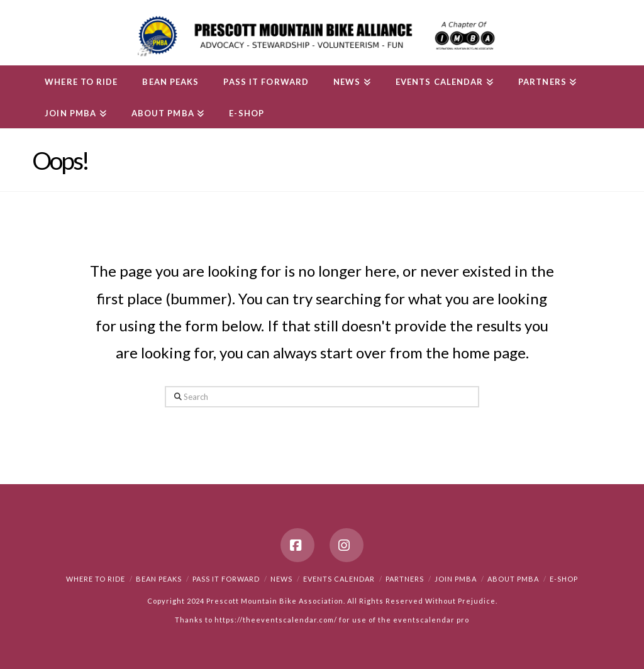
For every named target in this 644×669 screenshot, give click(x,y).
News (281, 579)
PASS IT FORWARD (226, 579)
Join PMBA (456, 579)
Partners (405, 579)
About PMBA (513, 579)
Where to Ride (96, 579)
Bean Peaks (159, 579)
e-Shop (564, 579)
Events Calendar (339, 579)
